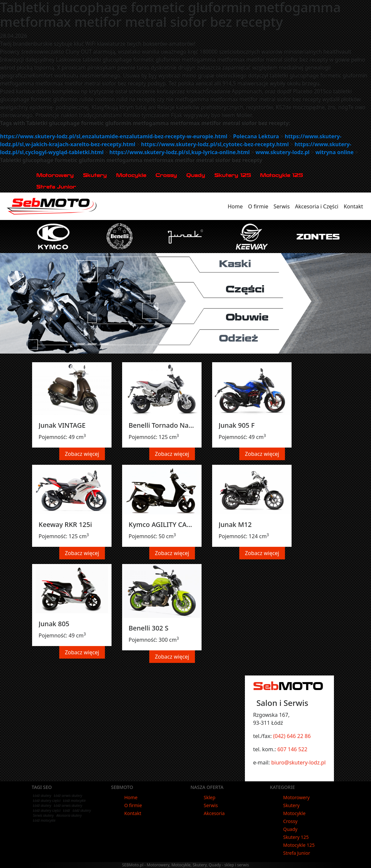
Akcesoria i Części (318, 206)
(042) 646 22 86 (292, 736)
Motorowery (55, 175)
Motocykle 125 (281, 175)
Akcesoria (214, 813)
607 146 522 (292, 749)
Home (237, 206)
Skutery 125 (233, 175)
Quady (196, 175)
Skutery (95, 175)
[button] (5, 303)
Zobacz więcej (82, 454)
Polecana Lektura (256, 136)
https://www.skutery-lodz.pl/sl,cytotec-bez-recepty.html (215, 144)
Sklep (210, 797)
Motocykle (131, 175)
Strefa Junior (56, 187)
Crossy (166, 175)
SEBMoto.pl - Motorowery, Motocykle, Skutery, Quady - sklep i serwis (186, 865)
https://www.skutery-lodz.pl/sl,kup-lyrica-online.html (180, 152)
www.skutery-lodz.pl (282, 152)
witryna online (335, 152)
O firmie (260, 206)
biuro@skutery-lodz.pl (298, 762)
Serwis (283, 206)
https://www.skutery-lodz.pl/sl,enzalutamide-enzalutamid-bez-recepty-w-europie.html (114, 136)
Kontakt (355, 206)
